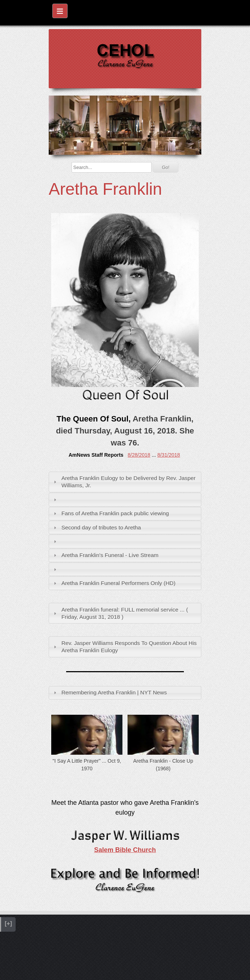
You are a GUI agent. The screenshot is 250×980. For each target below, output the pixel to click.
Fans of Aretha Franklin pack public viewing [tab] (110, 513)
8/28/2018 (139, 455)
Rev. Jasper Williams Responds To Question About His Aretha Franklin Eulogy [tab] (124, 647)
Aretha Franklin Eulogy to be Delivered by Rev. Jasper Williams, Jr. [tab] (124, 482)
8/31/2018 (169, 455)
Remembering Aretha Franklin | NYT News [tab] (109, 692)
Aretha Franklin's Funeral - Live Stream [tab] (105, 555)
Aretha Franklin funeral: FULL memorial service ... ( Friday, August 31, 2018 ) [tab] (120, 613)
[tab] (125, 499)
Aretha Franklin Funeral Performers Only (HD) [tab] (114, 583)
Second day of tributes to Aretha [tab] (96, 527)
